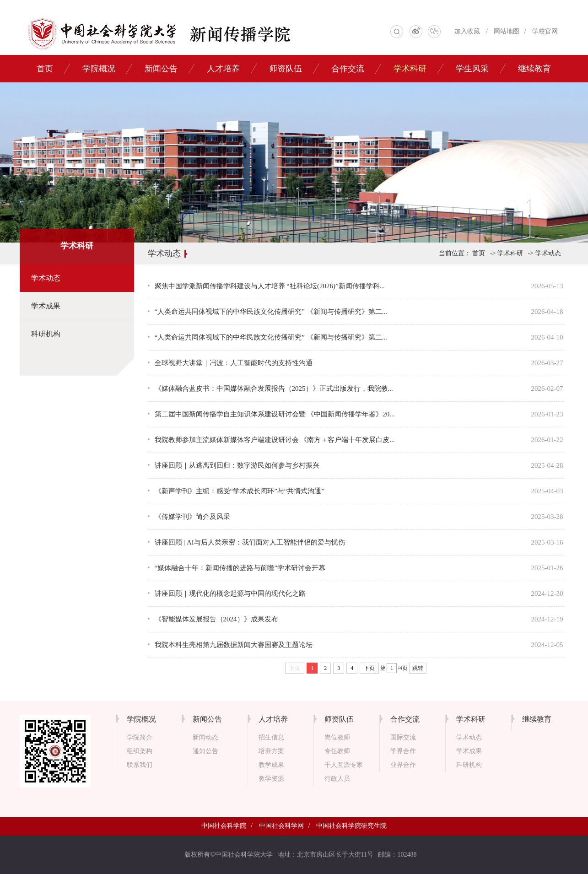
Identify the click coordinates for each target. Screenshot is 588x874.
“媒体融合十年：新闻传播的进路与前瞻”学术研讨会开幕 (240, 568)
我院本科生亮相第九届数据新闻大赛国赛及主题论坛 (234, 645)
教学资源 (271, 779)
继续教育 (534, 69)
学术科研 (410, 69)
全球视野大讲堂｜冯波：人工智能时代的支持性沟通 (234, 363)
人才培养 (223, 69)
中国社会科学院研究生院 (351, 826)
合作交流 (348, 69)
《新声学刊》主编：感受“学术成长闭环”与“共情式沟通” (240, 491)
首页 (45, 69)
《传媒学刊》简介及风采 (192, 517)
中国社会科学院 (224, 826)
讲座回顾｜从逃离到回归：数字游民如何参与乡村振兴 (237, 465)
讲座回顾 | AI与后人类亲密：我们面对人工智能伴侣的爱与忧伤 (250, 542)
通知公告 (205, 751)
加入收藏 (467, 31)
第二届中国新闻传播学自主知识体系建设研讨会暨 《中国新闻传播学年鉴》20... (275, 414)
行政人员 (337, 779)
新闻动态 (205, 737)
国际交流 (403, 737)
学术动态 (46, 278)
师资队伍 (286, 69)
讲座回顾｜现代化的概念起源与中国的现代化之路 (230, 593)
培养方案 (271, 751)
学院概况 (99, 69)
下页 (369, 668)
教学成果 (271, 765)
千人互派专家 (344, 765)
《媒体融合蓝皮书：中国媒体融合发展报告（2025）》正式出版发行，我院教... (274, 388)
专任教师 (337, 751)
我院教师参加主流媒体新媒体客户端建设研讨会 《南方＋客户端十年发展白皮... (275, 440)
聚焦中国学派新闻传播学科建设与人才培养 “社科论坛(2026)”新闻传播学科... (270, 286)
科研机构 (46, 334)
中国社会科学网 (281, 826)
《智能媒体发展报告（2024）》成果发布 (216, 619)
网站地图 (507, 31)
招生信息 (271, 737)
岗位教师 (337, 737)
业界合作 (403, 765)
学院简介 (140, 737)
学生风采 (472, 69)
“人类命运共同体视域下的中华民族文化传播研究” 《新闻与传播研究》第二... (271, 312)
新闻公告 (161, 69)
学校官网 (545, 31)
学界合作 (403, 751)
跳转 (418, 668)
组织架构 (140, 751)
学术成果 (46, 306)
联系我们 (140, 765)
